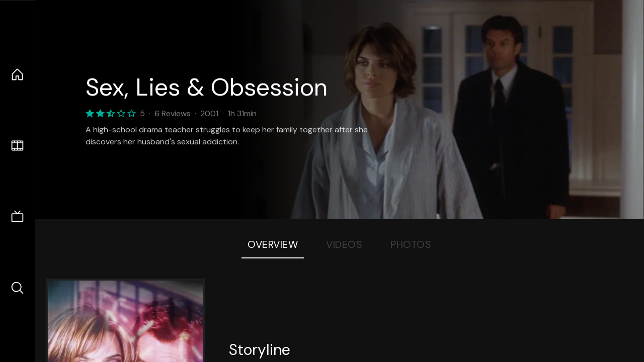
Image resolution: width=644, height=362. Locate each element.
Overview (273, 244)
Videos (344, 244)
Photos (411, 244)
